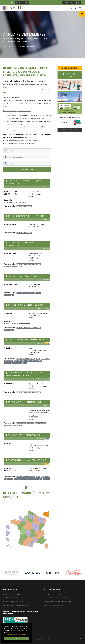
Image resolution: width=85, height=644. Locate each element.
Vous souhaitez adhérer (54, 605)
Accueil (7, 47)
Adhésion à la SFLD (70, 68)
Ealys (80, 639)
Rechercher (27, 169)
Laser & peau (22, 3)
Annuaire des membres (70, 75)
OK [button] (16, 639)
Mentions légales (47, 639)
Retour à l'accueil (70, 130)
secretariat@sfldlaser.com (20, 605)
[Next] (31, 487)
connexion (69, 3)
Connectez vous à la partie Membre (58, 602)
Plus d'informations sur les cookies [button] (15, 634)
